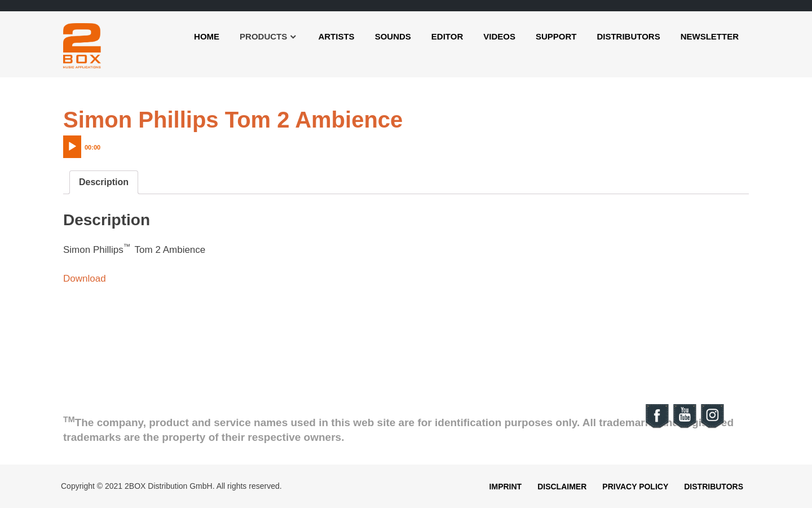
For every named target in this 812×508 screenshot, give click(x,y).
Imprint (506, 487)
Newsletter (710, 36)
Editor (447, 36)
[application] (105, 144)
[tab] (104, 182)
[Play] (72, 147)
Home (207, 36)
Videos (499, 36)
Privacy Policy (635, 487)
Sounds (393, 36)
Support (556, 36)
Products (263, 36)
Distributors (628, 36)
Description (104, 182)
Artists (336, 36)
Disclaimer (562, 487)
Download (85, 279)
